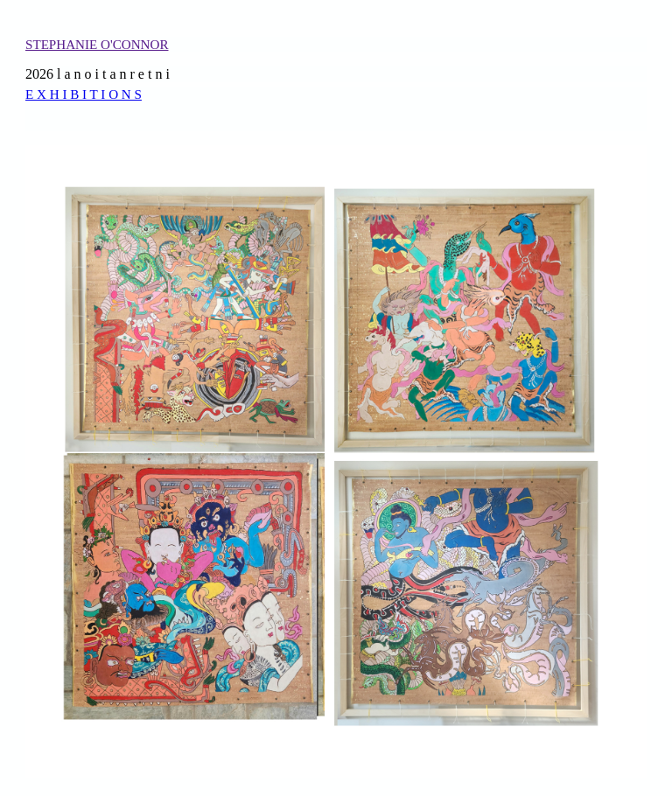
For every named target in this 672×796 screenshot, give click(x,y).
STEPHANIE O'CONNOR (97, 45)
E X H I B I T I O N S (84, 94)
